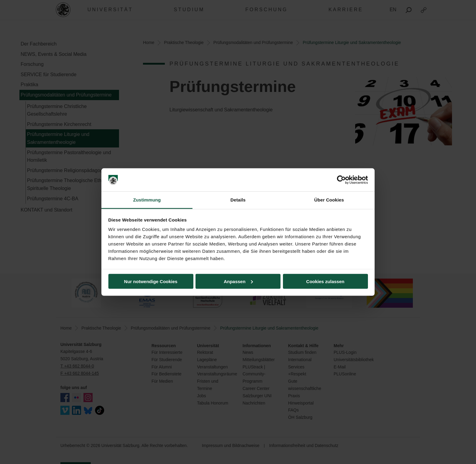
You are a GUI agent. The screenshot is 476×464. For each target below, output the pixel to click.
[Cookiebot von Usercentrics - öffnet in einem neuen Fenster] (341, 180)
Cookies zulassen (325, 281)
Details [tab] (238, 200)
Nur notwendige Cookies (151, 281)
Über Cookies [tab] (329, 200)
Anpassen (238, 281)
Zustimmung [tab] (147, 200)
